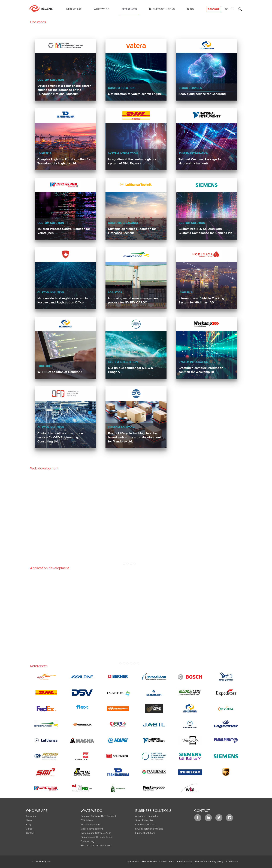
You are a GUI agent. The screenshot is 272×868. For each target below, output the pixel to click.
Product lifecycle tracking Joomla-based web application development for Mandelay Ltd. (134, 437)
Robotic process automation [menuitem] (96, 846)
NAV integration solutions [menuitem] (149, 829)
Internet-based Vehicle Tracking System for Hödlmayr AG (201, 300)
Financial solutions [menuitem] (145, 833)
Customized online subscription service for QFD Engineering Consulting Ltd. (60, 437)
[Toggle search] (240, 8)
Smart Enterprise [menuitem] (144, 820)
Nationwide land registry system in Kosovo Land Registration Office (63, 300)
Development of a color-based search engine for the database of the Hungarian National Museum (64, 90)
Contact (202, 811)
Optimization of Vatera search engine (135, 94)
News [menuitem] (29, 820)
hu (232, 9)
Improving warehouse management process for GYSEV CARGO (133, 300)
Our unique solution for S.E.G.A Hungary (130, 370)
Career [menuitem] (30, 829)
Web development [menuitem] (90, 825)
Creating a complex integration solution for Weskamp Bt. (201, 370)
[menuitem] (74, 10)
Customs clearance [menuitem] (146, 825)
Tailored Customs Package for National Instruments (200, 161)
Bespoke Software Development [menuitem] (98, 816)
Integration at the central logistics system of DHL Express (132, 161)
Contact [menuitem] (30, 833)
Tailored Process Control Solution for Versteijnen (64, 231)
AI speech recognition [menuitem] (147, 816)
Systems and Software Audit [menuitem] (96, 833)
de (227, 9)
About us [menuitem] (31, 816)
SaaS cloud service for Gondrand (202, 94)
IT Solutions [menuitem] (87, 820)
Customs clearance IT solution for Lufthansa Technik (132, 231)
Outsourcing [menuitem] (87, 841)
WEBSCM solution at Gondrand (60, 372)
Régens (46, 862)
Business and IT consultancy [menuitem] (96, 837)
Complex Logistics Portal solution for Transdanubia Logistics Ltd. (64, 161)
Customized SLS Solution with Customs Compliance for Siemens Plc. (206, 231)
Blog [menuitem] (28, 825)
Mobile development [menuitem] (92, 829)
